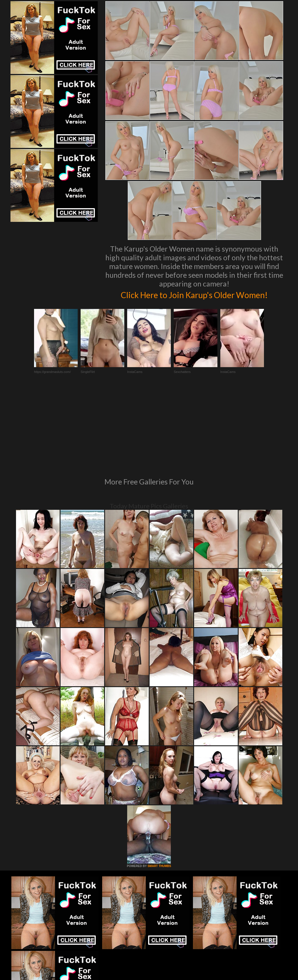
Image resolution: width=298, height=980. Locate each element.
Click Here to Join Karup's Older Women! (194, 300)
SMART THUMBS (159, 799)
